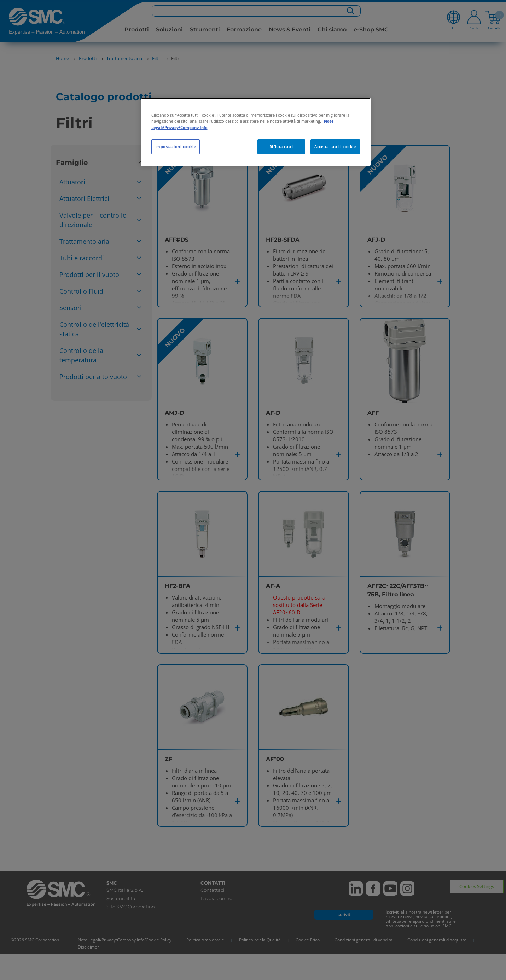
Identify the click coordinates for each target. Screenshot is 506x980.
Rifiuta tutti (281, 146)
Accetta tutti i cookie (335, 146)
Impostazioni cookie (176, 146)
